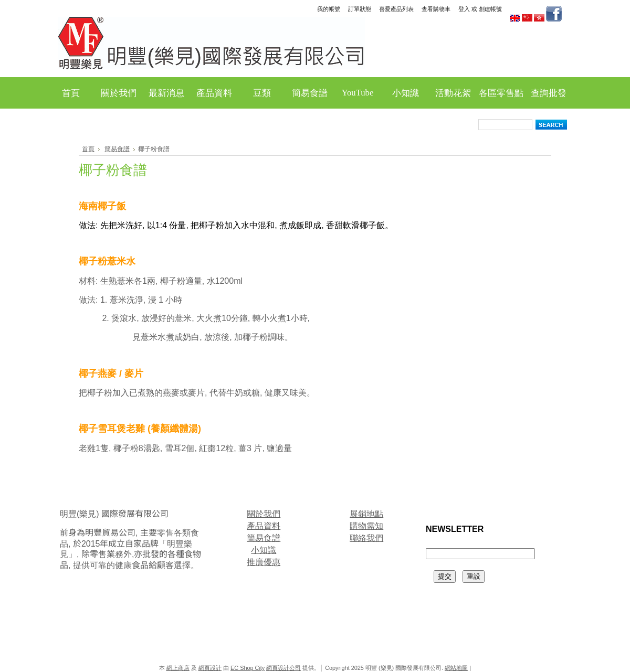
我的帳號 (329, 9)
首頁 (88, 149)
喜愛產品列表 (396, 9)
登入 (464, 9)
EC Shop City (248, 668)
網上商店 (178, 668)
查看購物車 (436, 9)
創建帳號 (490, 9)
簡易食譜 (117, 149)
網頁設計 (210, 668)
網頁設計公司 (283, 668)
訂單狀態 (360, 9)
